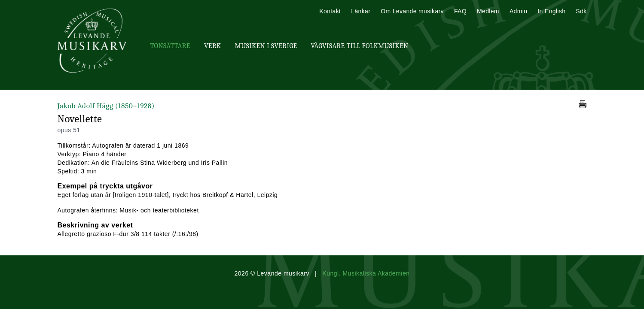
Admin (518, 11)
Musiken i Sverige (266, 46)
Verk (213, 46)
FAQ (460, 11)
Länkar (361, 11)
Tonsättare (170, 46)
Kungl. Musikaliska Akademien (366, 273)
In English (551, 11)
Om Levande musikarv (412, 11)
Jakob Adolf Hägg (108, 106)
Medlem (488, 11)
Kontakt (330, 11)
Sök (581, 11)
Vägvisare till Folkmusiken (359, 46)
